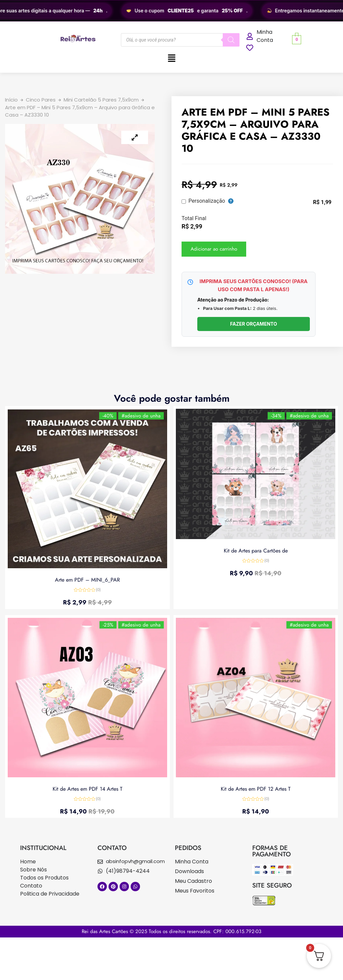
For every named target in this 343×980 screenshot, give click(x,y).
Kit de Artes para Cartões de (256, 550)
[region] (171, 11)
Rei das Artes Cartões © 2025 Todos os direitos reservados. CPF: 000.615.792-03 (171, 931)
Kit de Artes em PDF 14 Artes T (87, 788)
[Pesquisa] (231, 40)
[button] (171, 59)
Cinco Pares (41, 100)
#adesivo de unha (140, 416)
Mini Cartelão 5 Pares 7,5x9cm (101, 100)
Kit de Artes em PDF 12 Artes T (256, 788)
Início (11, 100)
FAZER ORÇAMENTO (254, 324)
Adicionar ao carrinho (214, 249)
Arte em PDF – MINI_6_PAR (87, 579)
